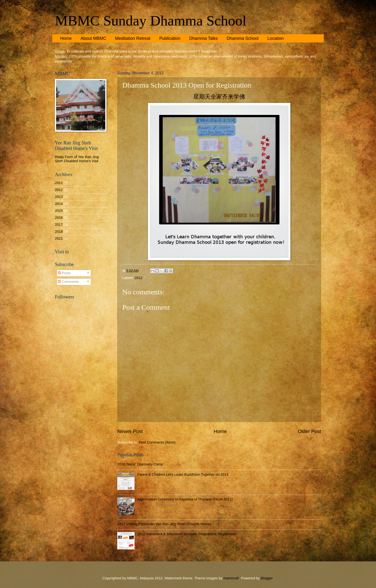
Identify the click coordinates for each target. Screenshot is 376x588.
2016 (59, 218)
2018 (59, 232)
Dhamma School (243, 38)
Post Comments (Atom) (157, 442)
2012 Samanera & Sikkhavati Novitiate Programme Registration (187, 534)
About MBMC (93, 38)
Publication (170, 38)
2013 (59, 197)
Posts (64, 273)
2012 (139, 278)
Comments (68, 282)
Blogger (267, 578)
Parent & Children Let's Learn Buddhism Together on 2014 (183, 475)
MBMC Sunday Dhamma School (151, 21)
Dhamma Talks (203, 38)
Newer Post (130, 431)
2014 (59, 204)
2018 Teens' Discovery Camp (140, 464)
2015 (59, 211)
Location (276, 38)
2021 (59, 238)
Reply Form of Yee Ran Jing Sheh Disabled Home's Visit (77, 159)
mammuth (231, 578)
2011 (59, 183)
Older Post (309, 431)
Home (66, 38)
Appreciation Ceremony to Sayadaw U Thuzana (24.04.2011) (185, 499)
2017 (59, 225)
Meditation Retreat (133, 38)
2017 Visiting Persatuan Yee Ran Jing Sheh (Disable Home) (164, 524)
